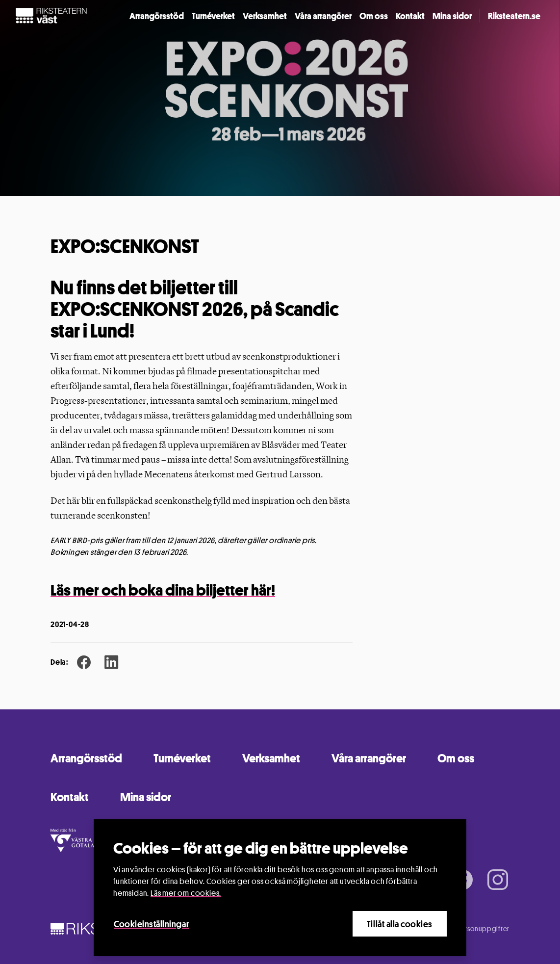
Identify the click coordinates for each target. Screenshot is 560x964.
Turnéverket (213, 16)
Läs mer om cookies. (186, 894)
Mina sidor (452, 16)
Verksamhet (265, 16)
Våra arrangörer (323, 16)
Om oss (374, 16)
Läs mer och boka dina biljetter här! (163, 590)
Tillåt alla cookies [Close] (400, 924)
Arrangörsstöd (157, 16)
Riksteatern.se (514, 16)
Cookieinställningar (151, 924)
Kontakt (410, 16)
